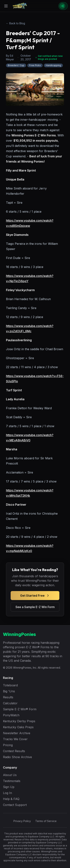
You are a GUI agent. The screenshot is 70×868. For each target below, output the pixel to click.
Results (8, 697)
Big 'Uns (9, 691)
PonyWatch (11, 715)
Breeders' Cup (16, 65)
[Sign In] (63, 6)
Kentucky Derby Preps (19, 721)
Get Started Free (35, 596)
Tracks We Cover (15, 739)
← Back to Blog (15, 23)
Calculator (10, 703)
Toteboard (10, 685)
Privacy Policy (22, 821)
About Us (10, 775)
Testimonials (12, 781)
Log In (7, 793)
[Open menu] (6, 6)
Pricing (8, 745)
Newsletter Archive (17, 733)
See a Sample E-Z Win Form (35, 607)
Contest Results (14, 751)
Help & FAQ (11, 799)
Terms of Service (46, 821)
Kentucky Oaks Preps (18, 727)
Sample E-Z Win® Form (20, 709)
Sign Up (9, 787)
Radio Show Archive (17, 757)
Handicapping (53, 65)
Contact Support (15, 805)
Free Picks (35, 65)
